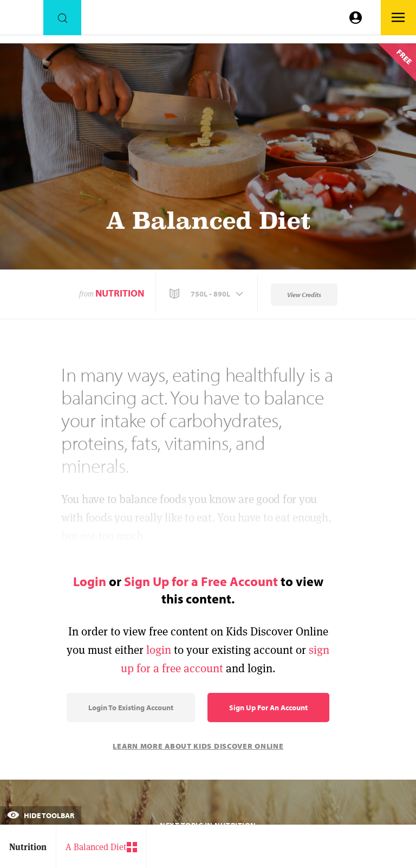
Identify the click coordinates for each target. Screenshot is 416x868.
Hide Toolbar (41, 815)
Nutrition (120, 293)
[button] (207, 294)
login (159, 650)
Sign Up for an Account (268, 708)
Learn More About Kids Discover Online (198, 746)
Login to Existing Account (131, 708)
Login (90, 581)
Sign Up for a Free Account (201, 581)
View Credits (304, 295)
